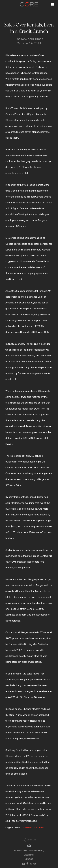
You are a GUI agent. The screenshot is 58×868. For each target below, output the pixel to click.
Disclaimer (29, 855)
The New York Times (33, 828)
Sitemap (29, 859)
